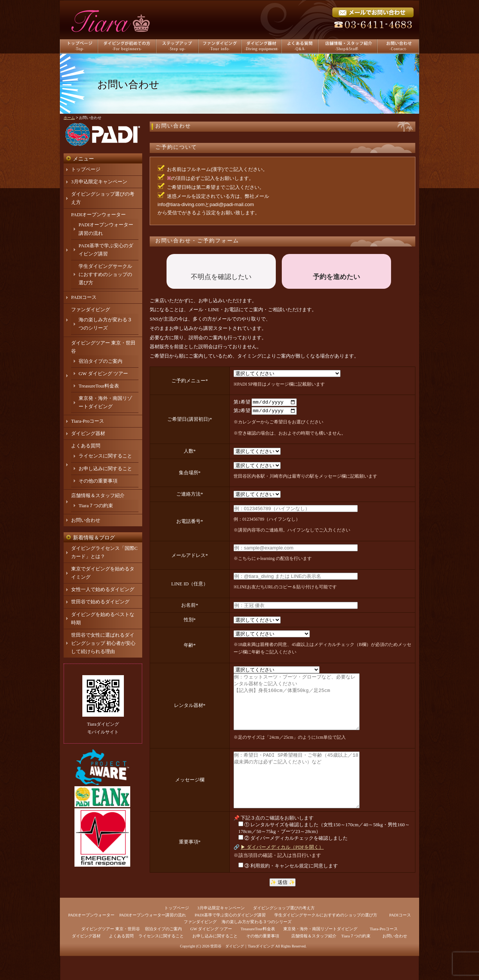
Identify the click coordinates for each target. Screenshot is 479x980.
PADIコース (84, 297)
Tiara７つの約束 (96, 506)
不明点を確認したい (221, 277)
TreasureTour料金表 (99, 386)
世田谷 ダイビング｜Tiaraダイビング (242, 970)
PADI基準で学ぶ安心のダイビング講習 (230, 939)
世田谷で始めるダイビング (100, 602)
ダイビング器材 (88, 433)
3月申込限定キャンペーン (99, 182)
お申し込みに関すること (105, 468)
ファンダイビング (91, 310)
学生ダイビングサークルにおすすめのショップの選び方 (105, 274)
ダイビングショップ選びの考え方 (284, 932)
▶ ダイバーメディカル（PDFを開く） (282, 871)
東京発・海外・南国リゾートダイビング (320, 953)
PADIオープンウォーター (98, 215)
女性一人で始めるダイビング (103, 589)
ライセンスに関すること (105, 456)
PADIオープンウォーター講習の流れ (153, 939)
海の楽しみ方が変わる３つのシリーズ (257, 946)
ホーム (69, 118)
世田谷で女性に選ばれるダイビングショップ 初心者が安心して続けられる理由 (103, 643)
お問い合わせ (173, 126)
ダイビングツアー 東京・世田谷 (111, 953)
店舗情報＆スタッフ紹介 (98, 495)
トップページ (86, 169)
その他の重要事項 (98, 481)
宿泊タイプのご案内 (100, 361)
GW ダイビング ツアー (103, 373)
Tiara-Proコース (88, 421)
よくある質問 (86, 446)
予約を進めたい (336, 277)
